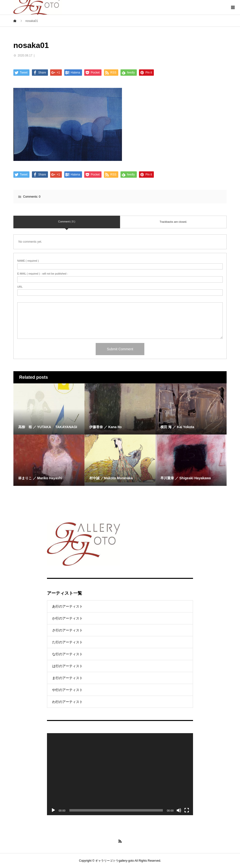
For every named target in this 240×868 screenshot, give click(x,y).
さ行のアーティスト (67, 630)
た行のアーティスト (67, 642)
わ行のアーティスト (67, 702)
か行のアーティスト (67, 618)
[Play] (53, 810)
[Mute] (179, 810)
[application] (120, 774)
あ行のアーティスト (67, 606)
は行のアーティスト (67, 666)
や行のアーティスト (67, 690)
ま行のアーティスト (67, 678)
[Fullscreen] (187, 810)
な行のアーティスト (67, 654)
